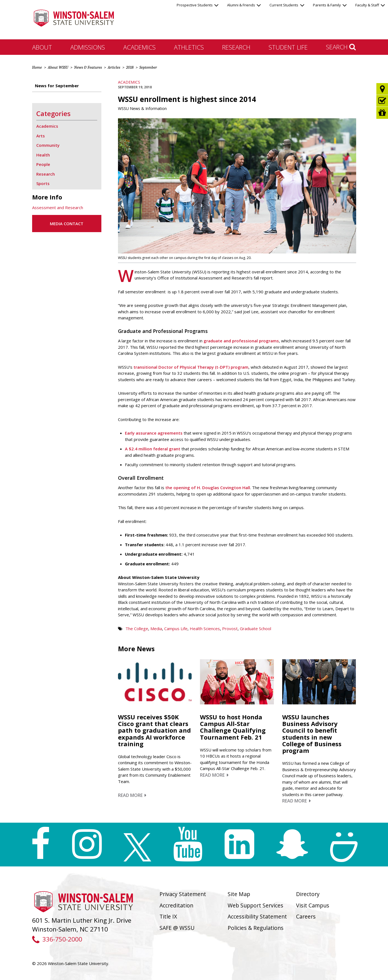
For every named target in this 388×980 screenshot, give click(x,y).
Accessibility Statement (257, 916)
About (42, 47)
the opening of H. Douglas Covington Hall (208, 488)
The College (137, 628)
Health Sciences (205, 628)
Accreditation (176, 905)
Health (43, 155)
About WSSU (58, 67)
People (43, 164)
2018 (130, 67)
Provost (230, 628)
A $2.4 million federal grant (153, 449)
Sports (43, 183)
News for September (57, 86)
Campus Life (176, 628)
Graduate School (255, 628)
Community (48, 145)
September (148, 67)
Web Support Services (255, 905)
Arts (41, 136)
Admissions (88, 47)
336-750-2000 (57, 939)
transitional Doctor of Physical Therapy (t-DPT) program (191, 367)
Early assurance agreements (154, 433)
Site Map (239, 894)
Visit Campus (313, 905)
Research (236, 47)
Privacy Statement (183, 894)
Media (156, 628)
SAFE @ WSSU (177, 928)
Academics (139, 47)
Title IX (168, 916)
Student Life (288, 47)
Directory (308, 894)
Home (37, 67)
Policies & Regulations (256, 928)
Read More (132, 795)
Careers (306, 916)
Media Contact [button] (67, 224)
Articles (114, 67)
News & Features (88, 67)
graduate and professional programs (241, 341)
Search (341, 47)
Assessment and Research (58, 207)
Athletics (189, 47)
